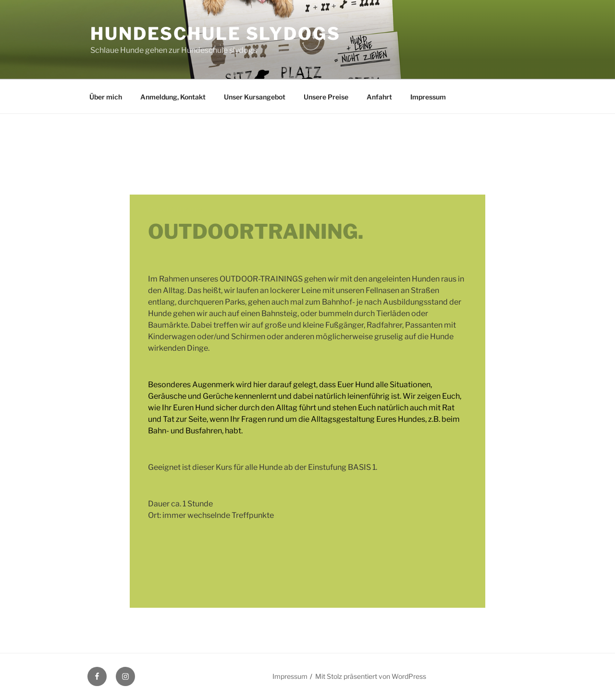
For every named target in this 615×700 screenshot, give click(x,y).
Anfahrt (379, 97)
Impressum (428, 97)
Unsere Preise (326, 97)
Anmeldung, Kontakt (173, 97)
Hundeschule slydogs (215, 34)
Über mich (106, 97)
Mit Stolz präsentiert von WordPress (371, 676)
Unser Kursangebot (255, 97)
